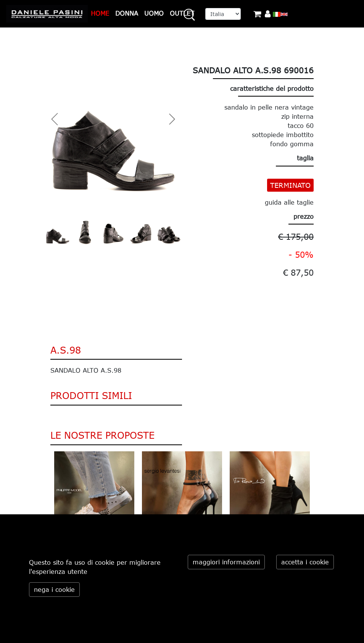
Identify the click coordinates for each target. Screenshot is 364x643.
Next (319, 502)
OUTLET (182, 13)
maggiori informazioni (226, 562)
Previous (45, 502)
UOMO (154, 13)
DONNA (127, 13)
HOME (100, 13)
